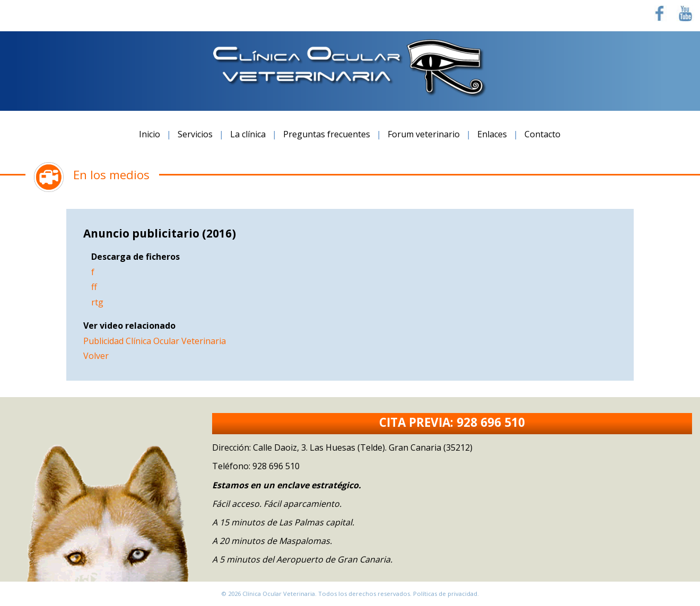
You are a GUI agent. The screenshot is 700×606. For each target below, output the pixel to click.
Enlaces (492, 134)
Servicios (195, 134)
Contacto (542, 134)
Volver (96, 356)
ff (94, 287)
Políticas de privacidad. (446, 594)
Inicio (150, 134)
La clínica (248, 134)
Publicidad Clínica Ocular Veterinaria (155, 341)
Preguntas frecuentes (327, 134)
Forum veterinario (424, 134)
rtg (97, 302)
